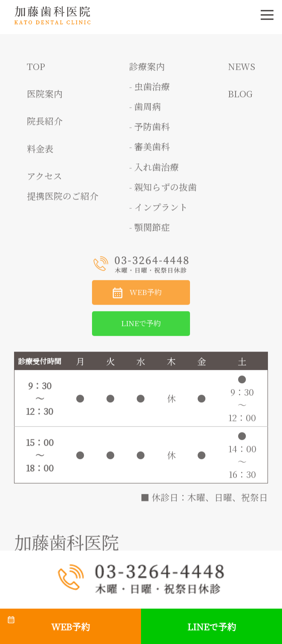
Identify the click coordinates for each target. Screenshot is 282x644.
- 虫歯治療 (150, 90)
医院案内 (45, 97)
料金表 (40, 152)
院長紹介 (45, 124)
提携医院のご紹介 (63, 199)
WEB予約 (145, 295)
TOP (36, 69)
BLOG (240, 97)
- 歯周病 (145, 110)
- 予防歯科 (150, 130)
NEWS (242, 69)
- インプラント (158, 210)
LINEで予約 (141, 326)
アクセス (45, 179)
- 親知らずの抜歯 (163, 190)
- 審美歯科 (150, 150)
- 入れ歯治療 (154, 170)
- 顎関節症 (150, 230)
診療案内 (147, 69)
